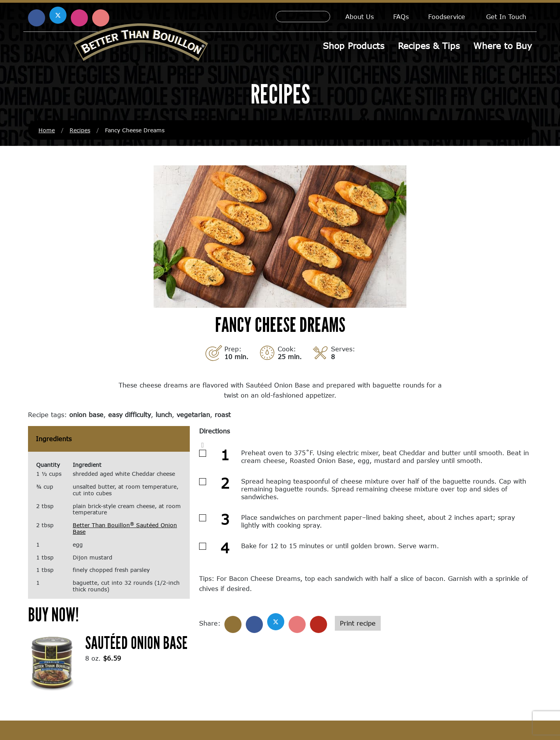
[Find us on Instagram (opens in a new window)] (79, 18)
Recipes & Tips (429, 46)
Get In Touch (506, 17)
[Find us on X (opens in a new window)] (58, 15)
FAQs (401, 17)
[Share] (233, 624)
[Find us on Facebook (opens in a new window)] (37, 18)
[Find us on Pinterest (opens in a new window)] (101, 18)
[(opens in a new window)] (52, 662)
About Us (360, 17)
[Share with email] (318, 624)
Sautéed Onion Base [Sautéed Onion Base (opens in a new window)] (136, 643)
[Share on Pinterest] (297, 624)
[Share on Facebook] (254, 624)
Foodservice (447, 17)
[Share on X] (276, 622)
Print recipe (358, 623)
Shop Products (353, 46)
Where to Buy (503, 46)
